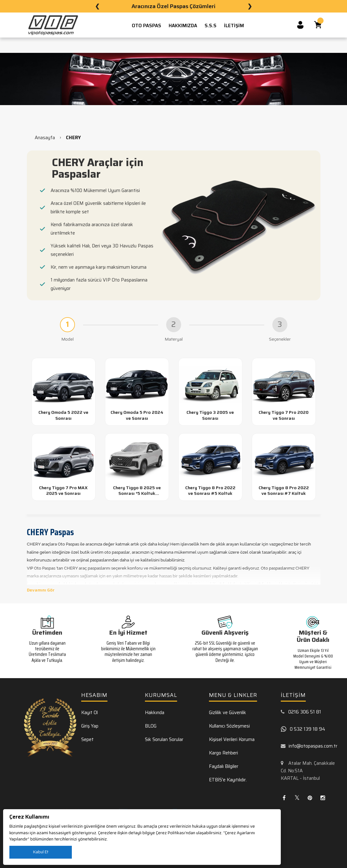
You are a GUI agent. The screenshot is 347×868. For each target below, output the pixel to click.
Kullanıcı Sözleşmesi (229, 726)
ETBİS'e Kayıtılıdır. (228, 780)
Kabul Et (41, 852)
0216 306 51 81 (305, 712)
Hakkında (155, 713)
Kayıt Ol (89, 713)
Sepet (87, 739)
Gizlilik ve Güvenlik (228, 713)
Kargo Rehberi (223, 753)
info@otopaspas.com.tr (313, 746)
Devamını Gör (41, 590)
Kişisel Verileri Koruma (232, 739)
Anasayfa (45, 138)
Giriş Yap (90, 726)
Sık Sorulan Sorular (164, 739)
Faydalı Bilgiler (224, 766)
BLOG (151, 726)
